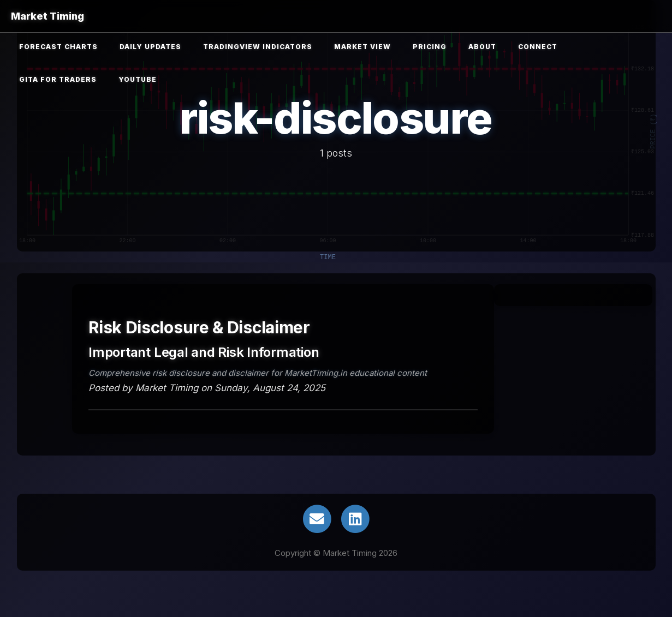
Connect (538, 47)
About (482, 47)
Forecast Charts (58, 47)
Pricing (430, 47)
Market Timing (47, 16)
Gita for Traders (58, 79)
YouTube (138, 79)
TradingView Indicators (258, 47)
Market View (362, 47)
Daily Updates (150, 47)
